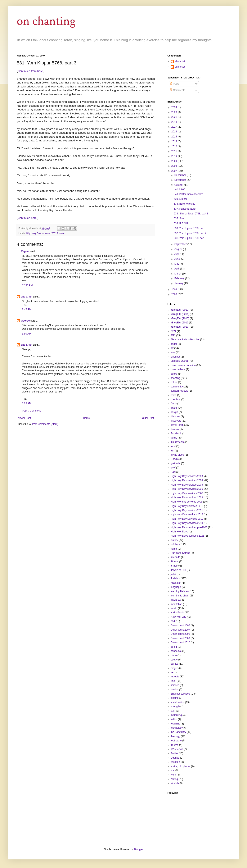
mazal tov (176, 600)
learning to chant (180, 596)
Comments (177, 90)
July (177, 254)
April (177, 269)
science (175, 685)
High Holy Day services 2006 (187, 489)
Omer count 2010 (180, 642)
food (173, 446)
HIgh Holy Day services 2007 (41, 233)
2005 (175, 294)
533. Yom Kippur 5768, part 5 (190, 228)
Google (175, 459)
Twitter (174, 753)
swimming (176, 715)
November (181, 180)
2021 (175, 117)
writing (174, 779)
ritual (173, 681)
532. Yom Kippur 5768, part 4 (190, 233)
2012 (175, 146)
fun (172, 451)
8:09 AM (27, 403)
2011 (175, 151)
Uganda (175, 758)
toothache (176, 741)
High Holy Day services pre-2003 (189, 527)
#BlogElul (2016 (179, 323)
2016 (175, 132)
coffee (174, 382)
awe (173, 353)
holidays (175, 544)
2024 (175, 107)
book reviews (178, 369)
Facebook (176, 433)
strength (175, 706)
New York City (178, 617)
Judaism (61, 233)
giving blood (177, 455)
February (180, 278)
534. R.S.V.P (181, 223)
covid (174, 395)
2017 (175, 127)
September (181, 244)
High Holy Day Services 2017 (187, 519)
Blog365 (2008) (179, 361)
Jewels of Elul (178, 570)
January (179, 283)
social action (178, 702)
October (179, 185)
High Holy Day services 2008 (187, 497)
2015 (175, 137)
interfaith (175, 557)
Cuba (174, 404)
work (173, 775)
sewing (174, 690)
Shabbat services (180, 694)
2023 (175, 112)
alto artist (27, 297)
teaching (175, 724)
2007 (175, 171)
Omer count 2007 (180, 630)
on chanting (46, 21)
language (176, 587)
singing (175, 698)
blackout (175, 357)
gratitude (176, 463)
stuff (173, 711)
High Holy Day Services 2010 (187, 506)
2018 (175, 122)
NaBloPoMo (177, 613)
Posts (174, 84)
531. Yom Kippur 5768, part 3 (190, 238)
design (174, 412)
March (178, 274)
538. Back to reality (184, 204)
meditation (176, 604)
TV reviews (177, 749)
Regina (25, 251)
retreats (175, 677)
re (172, 672)
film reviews (177, 442)
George (25, 321)
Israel (174, 566)
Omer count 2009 (180, 638)
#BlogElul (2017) (180, 327)
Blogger (138, 849)
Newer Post (24, 418)
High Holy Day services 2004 (187, 480)
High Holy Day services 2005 (187, 485)
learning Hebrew (180, 591)
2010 (175, 156)
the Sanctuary (178, 732)
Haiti (173, 472)
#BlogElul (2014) (180, 314)
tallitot (174, 719)
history (174, 540)
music (174, 608)
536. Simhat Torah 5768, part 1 (191, 214)
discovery (176, 421)
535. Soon (179, 218)
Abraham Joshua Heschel (185, 340)
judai (173, 574)
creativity (176, 399)
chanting (175, 378)
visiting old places (180, 766)
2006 (175, 290)
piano (174, 655)
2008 (175, 166)
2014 (175, 141)
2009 (175, 161)
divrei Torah (177, 425)
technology (177, 728)
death (174, 408)
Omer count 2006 (180, 626)
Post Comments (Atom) (45, 424)
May (177, 264)
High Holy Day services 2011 (187, 510)
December (181, 175)
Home (86, 418)
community (177, 387)
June (177, 259)
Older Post (148, 418)
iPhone (174, 562)
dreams (175, 429)
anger (174, 344)
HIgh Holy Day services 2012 (187, 514)
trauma (174, 745)
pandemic (176, 651)
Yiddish (175, 783)
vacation (175, 762)
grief (173, 468)
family (174, 438)
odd (173, 621)
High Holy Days (179, 532)
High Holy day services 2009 (187, 502)
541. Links (179, 189)
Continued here (27, 218)
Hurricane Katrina (180, 553)
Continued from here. (31, 71)
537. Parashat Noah (185, 209)
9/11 (173, 335)
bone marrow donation (183, 365)
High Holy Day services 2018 (187, 523)
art (172, 348)
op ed (174, 647)
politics (174, 664)
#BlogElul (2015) (180, 318)
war (173, 771)
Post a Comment (31, 411)
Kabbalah (176, 583)
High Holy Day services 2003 (187, 476)
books (174, 374)
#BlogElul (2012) (180, 310)
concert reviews (179, 391)
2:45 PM (27, 309)
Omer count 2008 (180, 634)
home (174, 549)
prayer (174, 668)
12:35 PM (27, 285)
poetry (174, 660)
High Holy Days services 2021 (187, 536)
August (179, 249)
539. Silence (181, 199)
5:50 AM (27, 334)
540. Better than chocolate (188, 194)
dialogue (175, 417)
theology (175, 736)
